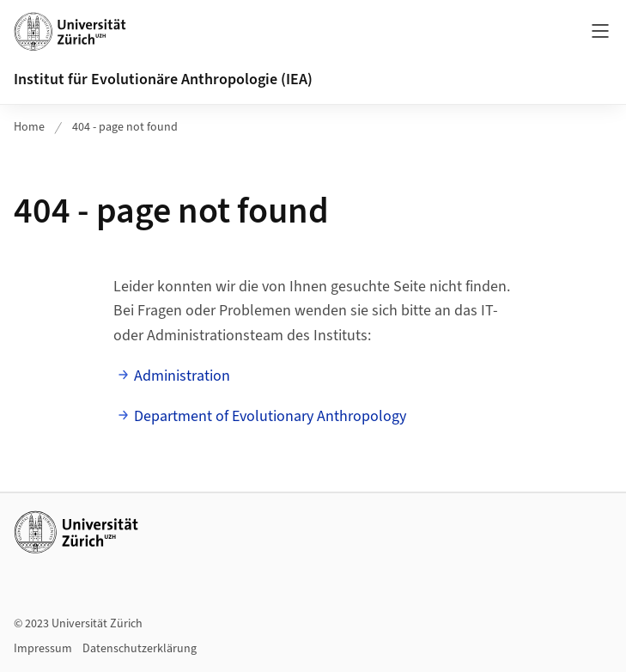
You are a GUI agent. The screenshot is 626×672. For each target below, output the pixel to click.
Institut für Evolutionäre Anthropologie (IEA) (163, 79)
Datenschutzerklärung (140, 649)
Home (29, 127)
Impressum (43, 649)
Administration (182, 376)
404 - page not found (125, 127)
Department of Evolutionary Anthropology (270, 416)
